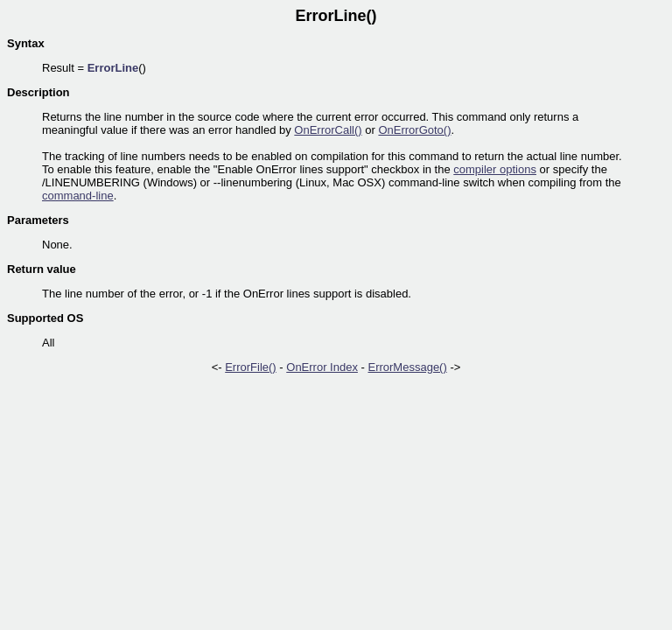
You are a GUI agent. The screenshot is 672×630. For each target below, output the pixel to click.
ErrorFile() (251, 367)
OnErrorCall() (328, 130)
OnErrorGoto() (414, 130)
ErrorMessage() (407, 367)
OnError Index (322, 367)
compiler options (495, 169)
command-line (78, 196)
